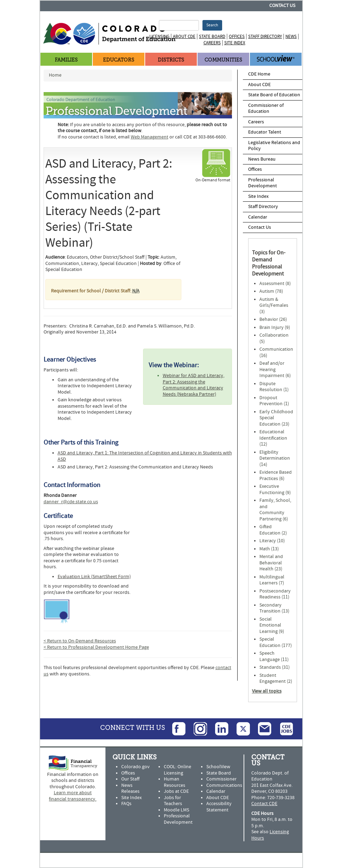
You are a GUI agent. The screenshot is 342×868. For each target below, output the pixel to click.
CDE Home (259, 74)
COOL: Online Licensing (178, 770)
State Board (212, 37)
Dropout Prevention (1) (274, 401)
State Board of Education (274, 95)
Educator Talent (265, 132)
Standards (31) (275, 667)
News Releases (130, 789)
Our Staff (130, 779)
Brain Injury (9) (275, 328)
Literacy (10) (272, 541)
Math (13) (269, 549)
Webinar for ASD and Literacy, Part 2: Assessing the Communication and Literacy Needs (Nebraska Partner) (193, 385)
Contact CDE (264, 804)
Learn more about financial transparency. (73, 796)
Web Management (150, 137)
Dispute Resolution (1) (274, 387)
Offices (237, 37)
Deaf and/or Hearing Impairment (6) (275, 370)
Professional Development (263, 183)
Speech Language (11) (274, 656)
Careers (212, 43)
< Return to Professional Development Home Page (96, 647)
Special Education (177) (276, 642)
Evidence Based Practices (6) (276, 475)
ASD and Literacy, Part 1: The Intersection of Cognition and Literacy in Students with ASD (145, 456)
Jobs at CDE (176, 791)
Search (212, 25)
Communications (224, 785)
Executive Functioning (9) (275, 490)
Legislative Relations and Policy (274, 146)
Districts (171, 60)
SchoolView (218, 767)
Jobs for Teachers (173, 801)
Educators (119, 60)
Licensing (159, 37)
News (291, 37)
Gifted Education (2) (273, 530)
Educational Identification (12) (273, 438)
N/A (136, 291)
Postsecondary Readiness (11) (275, 594)
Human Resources (175, 782)
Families (66, 60)
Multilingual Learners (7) (272, 580)
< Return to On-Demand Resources (80, 641)
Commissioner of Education (266, 109)
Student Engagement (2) (276, 679)
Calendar (258, 217)
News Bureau (262, 159)
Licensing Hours (270, 835)
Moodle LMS (176, 810)
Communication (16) (276, 352)
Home (55, 75)
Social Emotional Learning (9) (272, 625)
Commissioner (221, 779)
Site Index (235, 43)
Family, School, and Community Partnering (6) (275, 510)
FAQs (126, 804)
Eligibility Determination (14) (275, 458)
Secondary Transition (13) (274, 608)
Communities (223, 60)
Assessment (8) (275, 284)
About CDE (184, 37)
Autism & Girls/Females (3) (274, 306)
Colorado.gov (135, 767)
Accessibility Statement (219, 807)
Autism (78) (271, 291)
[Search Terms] (179, 25)
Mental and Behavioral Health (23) (271, 563)
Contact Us (282, 6)
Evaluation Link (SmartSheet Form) (94, 577)
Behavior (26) (273, 319)
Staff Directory (265, 37)
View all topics (267, 691)
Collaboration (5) (274, 338)
